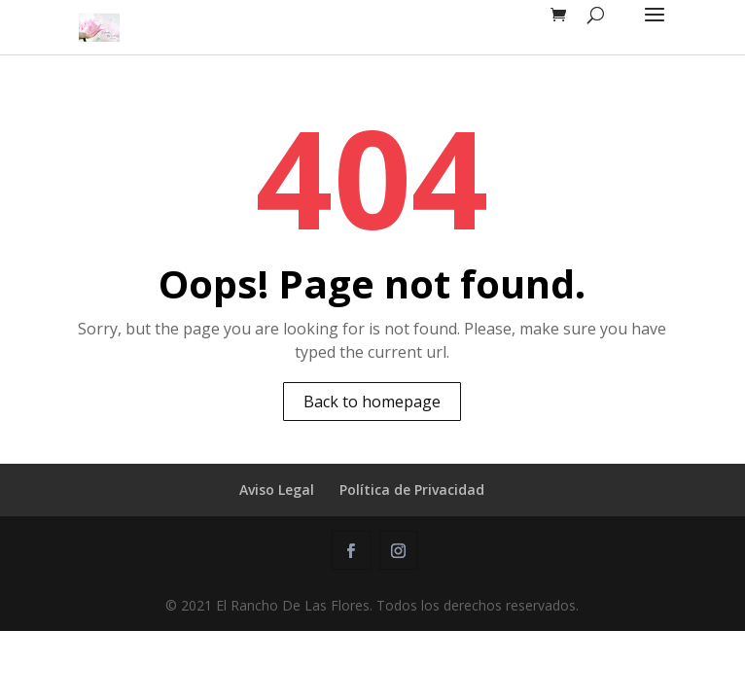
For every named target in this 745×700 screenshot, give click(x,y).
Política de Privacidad (412, 490)
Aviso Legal (277, 490)
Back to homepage (372, 402)
